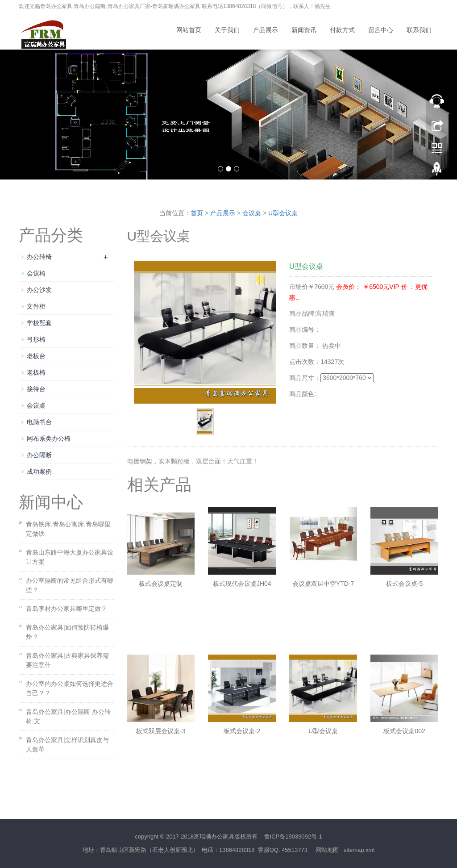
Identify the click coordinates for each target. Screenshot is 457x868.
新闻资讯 (304, 30)
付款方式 (342, 30)
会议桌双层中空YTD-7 (323, 584)
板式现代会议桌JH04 (242, 584)
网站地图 (327, 850)
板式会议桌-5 (404, 584)
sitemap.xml (359, 850)
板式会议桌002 (404, 731)
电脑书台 (39, 422)
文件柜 (36, 306)
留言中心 (381, 30)
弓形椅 (36, 339)
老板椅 (36, 372)
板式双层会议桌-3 (161, 731)
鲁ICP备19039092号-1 (293, 837)
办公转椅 (39, 257)
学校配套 (39, 323)
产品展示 (266, 30)
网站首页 (189, 30)
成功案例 (39, 472)
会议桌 (252, 213)
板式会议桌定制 (161, 584)
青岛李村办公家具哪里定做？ (66, 609)
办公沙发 (39, 290)
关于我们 (227, 30)
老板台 (36, 356)
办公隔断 (39, 455)
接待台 (36, 389)
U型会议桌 (283, 213)
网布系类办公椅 (49, 438)
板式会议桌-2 (242, 731)
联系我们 (419, 30)
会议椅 (36, 273)
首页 (197, 213)
